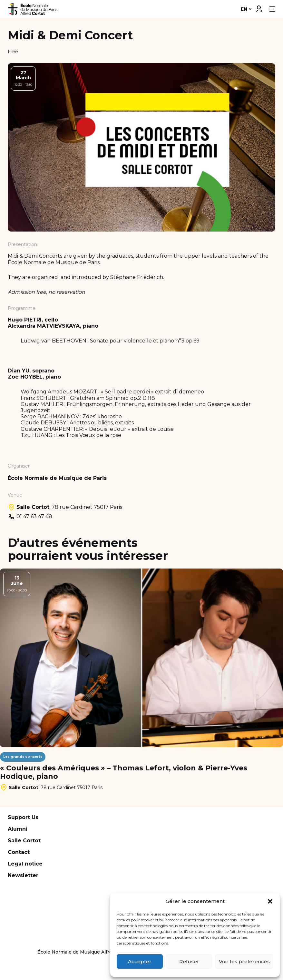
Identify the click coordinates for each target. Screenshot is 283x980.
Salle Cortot (24, 841)
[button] (270, 901)
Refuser (189, 961)
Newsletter (23, 875)
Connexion (259, 7)
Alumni (18, 829)
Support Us (23, 817)
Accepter (140, 961)
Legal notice (25, 864)
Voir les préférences (244, 961)
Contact (19, 852)
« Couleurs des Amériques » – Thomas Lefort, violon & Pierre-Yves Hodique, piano (124, 772)
